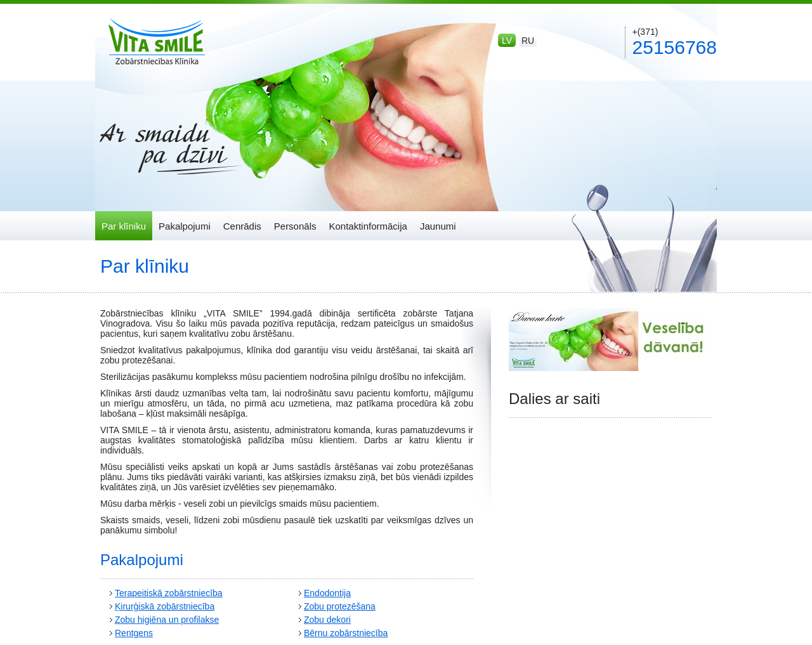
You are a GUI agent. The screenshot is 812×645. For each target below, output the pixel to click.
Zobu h (129, 620)
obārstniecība (196, 593)
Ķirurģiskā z (138, 606)
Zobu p (318, 606)
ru (528, 41)
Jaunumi (438, 226)
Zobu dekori (327, 620)
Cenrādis (242, 226)
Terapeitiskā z (142, 593)
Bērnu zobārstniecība (346, 633)
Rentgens (134, 633)
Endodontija (327, 593)
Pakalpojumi (185, 226)
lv (507, 41)
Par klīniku (124, 226)
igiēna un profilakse (181, 620)
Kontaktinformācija (368, 226)
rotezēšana (354, 606)
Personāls (295, 226)
